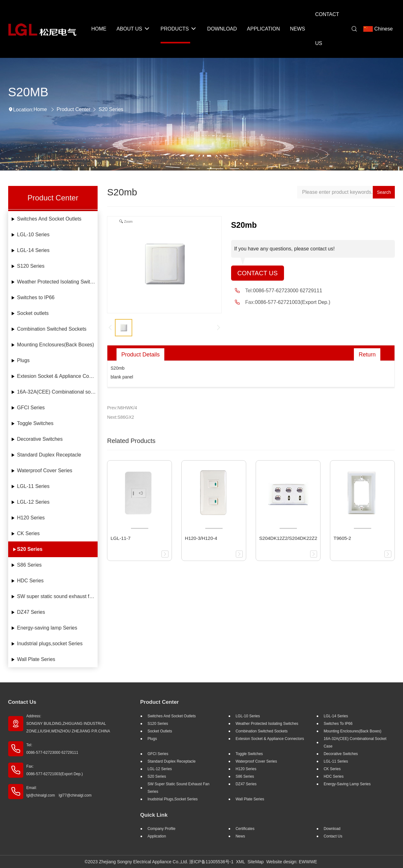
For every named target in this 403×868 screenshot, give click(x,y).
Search (384, 192)
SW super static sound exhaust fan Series (57, 596)
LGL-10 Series (33, 235)
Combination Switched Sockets (52, 329)
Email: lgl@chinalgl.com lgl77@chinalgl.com (59, 792)
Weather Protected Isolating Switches (57, 282)
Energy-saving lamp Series (47, 628)
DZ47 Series (31, 612)
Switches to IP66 (36, 297)
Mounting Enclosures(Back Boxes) (56, 345)
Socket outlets (33, 313)
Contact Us (258, 273)
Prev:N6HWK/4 (122, 408)
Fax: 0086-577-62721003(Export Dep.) (55, 770)
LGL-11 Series (33, 486)
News (240, 836)
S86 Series (29, 565)
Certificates (245, 829)
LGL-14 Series (33, 250)
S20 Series (111, 109)
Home (40, 109)
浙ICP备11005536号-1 (211, 862)
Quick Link (154, 815)
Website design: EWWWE (292, 862)
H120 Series (31, 518)
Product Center (74, 109)
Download (332, 829)
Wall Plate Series (36, 659)
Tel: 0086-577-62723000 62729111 (52, 749)
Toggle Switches (35, 423)
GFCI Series (31, 408)
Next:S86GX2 (121, 417)
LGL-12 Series (33, 502)
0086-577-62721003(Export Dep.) (293, 302)
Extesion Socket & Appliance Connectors (57, 376)
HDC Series (30, 581)
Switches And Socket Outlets (49, 219)
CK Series (28, 533)
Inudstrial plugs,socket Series (50, 644)
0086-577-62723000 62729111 (288, 291)
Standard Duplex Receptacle (49, 455)
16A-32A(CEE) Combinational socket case (57, 392)
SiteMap (255, 862)
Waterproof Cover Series (45, 470)
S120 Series (31, 266)
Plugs (23, 360)
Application (157, 836)
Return (367, 355)
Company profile (161, 829)
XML (240, 862)
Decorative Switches (40, 439)
